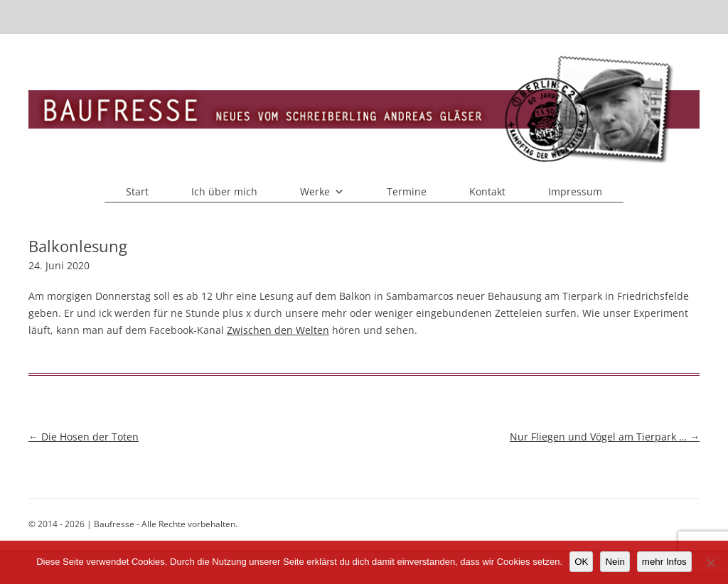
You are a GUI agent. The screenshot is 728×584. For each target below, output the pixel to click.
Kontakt (487, 191)
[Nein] (710, 563)
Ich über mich (224, 191)
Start (137, 191)
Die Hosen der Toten (84, 437)
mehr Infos (664, 562)
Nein (615, 562)
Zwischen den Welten (278, 330)
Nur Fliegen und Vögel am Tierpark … (605, 437)
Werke (322, 192)
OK (581, 562)
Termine (407, 191)
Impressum (575, 191)
